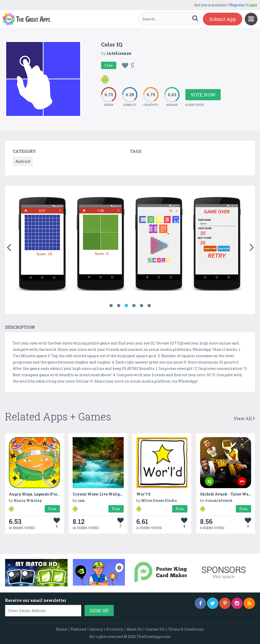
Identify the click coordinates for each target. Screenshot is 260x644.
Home (62, 629)
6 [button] (149, 306)
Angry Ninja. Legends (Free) (35, 494)
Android (23, 161)
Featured (78, 629)
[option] (42, 245)
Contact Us (155, 629)
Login (252, 5)
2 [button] (119, 306)
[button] (9, 246)
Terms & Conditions (186, 629)
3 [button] (126, 306)
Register (237, 5)
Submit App (223, 19)
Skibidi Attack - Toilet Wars (226, 494)
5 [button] (141, 306)
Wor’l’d (143, 494)
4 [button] (134, 306)
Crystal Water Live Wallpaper (100, 494)
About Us (134, 629)
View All (244, 418)
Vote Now (203, 95)
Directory (115, 629)
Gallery (96, 629)
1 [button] (111, 306)
